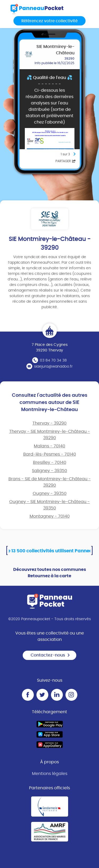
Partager (66, 161)
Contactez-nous (50, 655)
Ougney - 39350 (50, 494)
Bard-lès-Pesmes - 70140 (50, 454)
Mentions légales (50, 774)
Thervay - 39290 (49, 423)
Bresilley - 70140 (50, 462)
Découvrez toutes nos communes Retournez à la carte (50, 573)
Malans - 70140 (49, 446)
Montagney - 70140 (50, 516)
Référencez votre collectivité (49, 21)
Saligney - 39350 (49, 471)
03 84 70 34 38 (53, 360)
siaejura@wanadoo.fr (53, 367)
